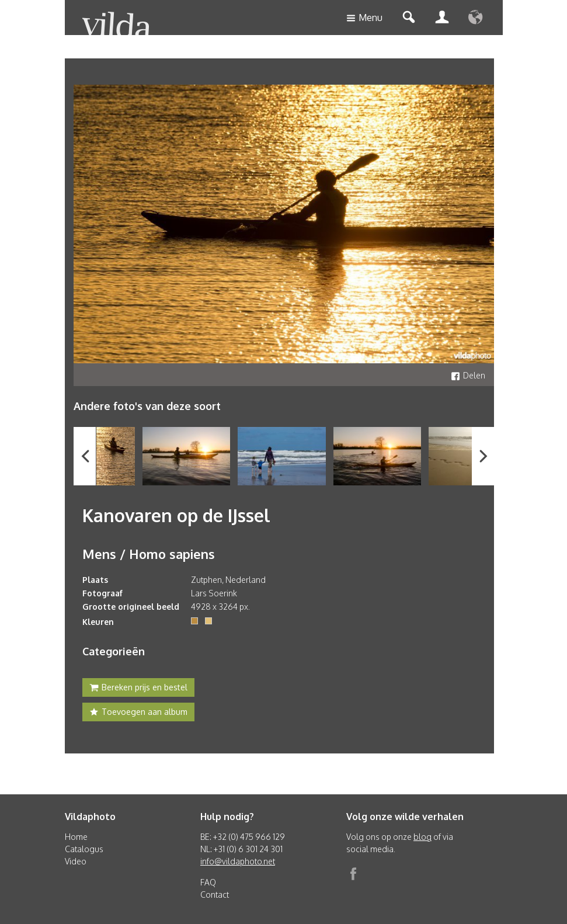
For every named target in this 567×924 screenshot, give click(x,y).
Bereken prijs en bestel (138, 689)
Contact (215, 895)
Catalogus (84, 849)
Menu (364, 18)
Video (76, 861)
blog (422, 837)
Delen (468, 375)
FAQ (208, 882)
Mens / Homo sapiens (149, 554)
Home (76, 837)
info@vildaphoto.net (238, 861)
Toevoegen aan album (138, 713)
